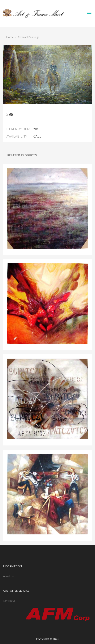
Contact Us (9, 601)
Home (10, 37)
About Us (8, 576)
